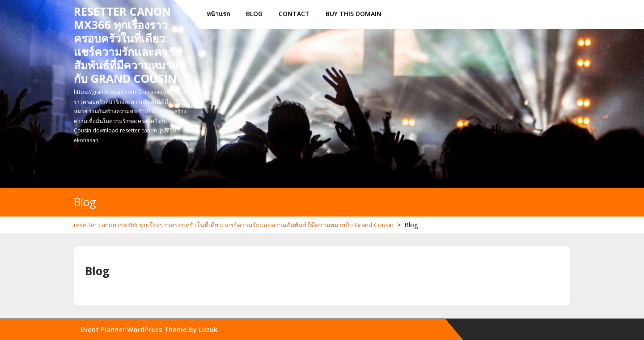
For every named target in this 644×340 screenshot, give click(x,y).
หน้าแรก (218, 14)
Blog (254, 14)
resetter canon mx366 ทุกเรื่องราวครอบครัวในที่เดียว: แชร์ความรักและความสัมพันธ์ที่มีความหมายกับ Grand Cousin (127, 45)
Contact (294, 14)
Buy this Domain (354, 14)
